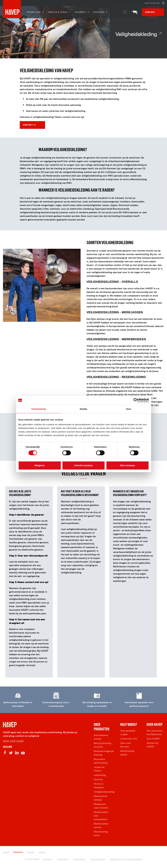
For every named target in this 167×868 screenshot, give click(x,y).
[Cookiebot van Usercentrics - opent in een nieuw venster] (136, 400)
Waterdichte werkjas (101, 798)
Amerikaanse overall (101, 737)
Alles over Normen (126, 745)
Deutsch (42, 852)
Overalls (98, 779)
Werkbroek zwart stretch (101, 806)
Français (31, 852)
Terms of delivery (98, 859)
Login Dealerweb (152, 3)
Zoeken (125, 12)
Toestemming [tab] (39, 409)
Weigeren (40, 465)
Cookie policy (63, 859)
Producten (34, 12)
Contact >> (29, 125)
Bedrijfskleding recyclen (102, 745)
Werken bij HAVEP (152, 745)
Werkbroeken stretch (101, 825)
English (6, 852)
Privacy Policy (79, 859)
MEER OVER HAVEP (13, 741)
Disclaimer (48, 859)
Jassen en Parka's (99, 769)
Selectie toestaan (83, 465)
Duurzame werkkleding (101, 761)
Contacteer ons (129, 739)
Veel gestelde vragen (128, 732)
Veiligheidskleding (104, 792)
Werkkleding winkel (127, 753)
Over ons (99, 12)
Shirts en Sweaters (99, 786)
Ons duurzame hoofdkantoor (154, 732)
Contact (150, 12)
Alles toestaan (127, 465)
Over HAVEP (153, 739)
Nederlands (18, 852)
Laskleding (100, 775)
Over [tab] (129, 409)
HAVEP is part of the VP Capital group (126, 859)
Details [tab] (84, 409)
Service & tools (58, 12)
